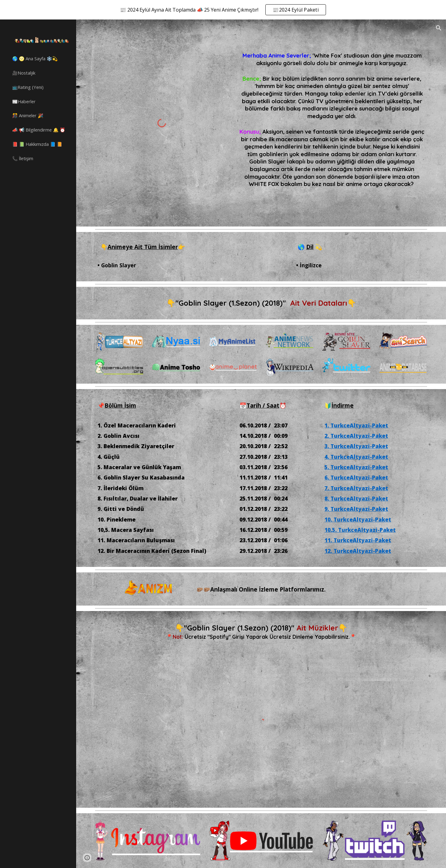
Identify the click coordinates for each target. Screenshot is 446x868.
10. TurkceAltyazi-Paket (358, 519)
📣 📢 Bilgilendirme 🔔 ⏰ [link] (39, 130)
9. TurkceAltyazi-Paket (356, 509)
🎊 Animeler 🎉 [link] (28, 115)
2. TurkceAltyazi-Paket (356, 436)
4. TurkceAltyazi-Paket (356, 457)
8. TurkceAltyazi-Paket (356, 498)
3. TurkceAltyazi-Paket (356, 446)
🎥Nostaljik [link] (24, 73)
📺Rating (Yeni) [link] (28, 87)
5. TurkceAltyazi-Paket (356, 467)
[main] (332, 112)
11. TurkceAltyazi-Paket (358, 540)
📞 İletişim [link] (23, 158)
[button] (439, 28)
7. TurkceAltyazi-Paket (356, 488)
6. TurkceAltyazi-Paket (356, 477)
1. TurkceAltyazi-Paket (356, 425)
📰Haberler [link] (24, 101)
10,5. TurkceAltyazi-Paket (360, 530)
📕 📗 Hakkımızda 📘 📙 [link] (37, 144)
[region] (223, 10)
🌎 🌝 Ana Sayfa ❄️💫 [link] (35, 58)
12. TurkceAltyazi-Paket (358, 551)
